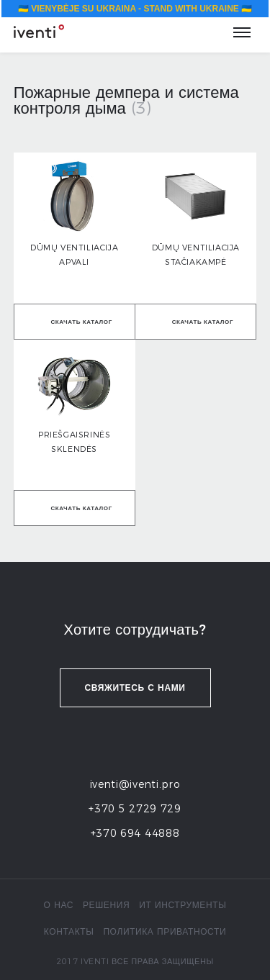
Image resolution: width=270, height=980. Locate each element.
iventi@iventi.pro (135, 784)
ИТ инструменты (183, 905)
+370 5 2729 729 (135, 809)
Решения (106, 905)
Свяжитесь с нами (135, 688)
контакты (69, 931)
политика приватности (165, 931)
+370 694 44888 (135, 833)
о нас (59, 905)
